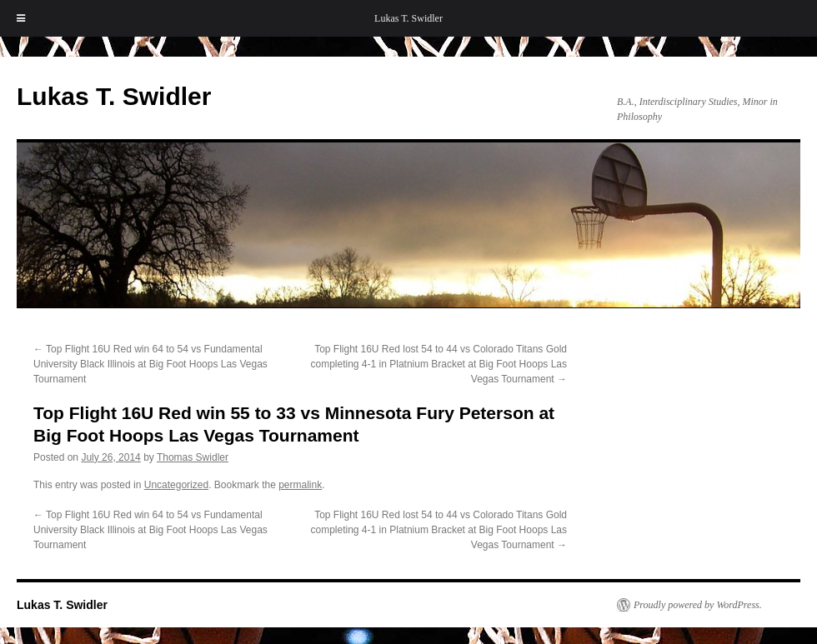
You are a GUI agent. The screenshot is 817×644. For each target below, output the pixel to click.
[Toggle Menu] (21, 18)
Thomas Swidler (193, 457)
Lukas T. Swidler (408, 18)
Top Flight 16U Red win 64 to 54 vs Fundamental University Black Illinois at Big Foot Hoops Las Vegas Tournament (150, 364)
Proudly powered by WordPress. (698, 605)
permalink (300, 485)
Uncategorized (176, 485)
